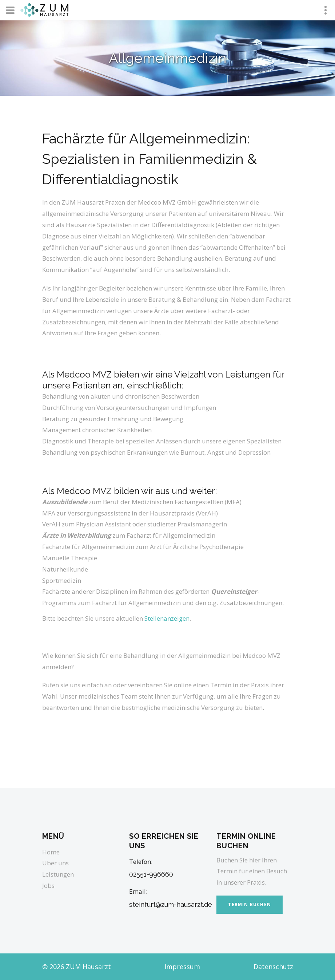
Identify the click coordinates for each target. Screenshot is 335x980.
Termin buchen (250, 904)
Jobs (48, 886)
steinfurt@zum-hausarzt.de (171, 904)
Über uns (55, 863)
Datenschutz (273, 967)
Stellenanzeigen (167, 618)
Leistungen (58, 874)
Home (51, 852)
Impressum (182, 967)
